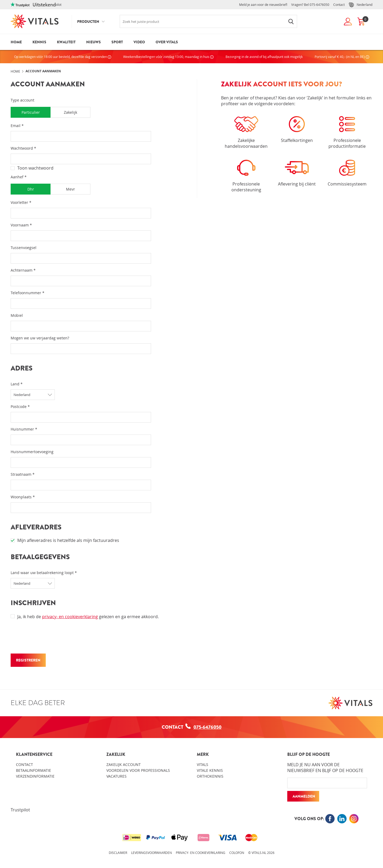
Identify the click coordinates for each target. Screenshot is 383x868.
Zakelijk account (124, 764)
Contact (339, 5)
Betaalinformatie (34, 770)
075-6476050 (319, 5)
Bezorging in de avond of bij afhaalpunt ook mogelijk (264, 57)
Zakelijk (70, 112)
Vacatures (116, 776)
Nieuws (93, 42)
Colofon (237, 853)
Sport (117, 42)
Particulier (31, 112)
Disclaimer (118, 853)
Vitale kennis (210, 770)
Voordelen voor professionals (138, 770)
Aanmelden (304, 796)
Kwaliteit (66, 42)
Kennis (39, 42)
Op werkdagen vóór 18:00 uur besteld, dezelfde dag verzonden (63, 57)
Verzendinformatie (35, 776)
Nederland (361, 5)
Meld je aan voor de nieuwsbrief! (263, 5)
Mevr (70, 189)
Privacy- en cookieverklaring (201, 853)
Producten (88, 22)
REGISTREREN (28, 660)
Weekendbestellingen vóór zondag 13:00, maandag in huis (168, 57)
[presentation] (51, 638)
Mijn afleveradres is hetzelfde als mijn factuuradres (65, 540)
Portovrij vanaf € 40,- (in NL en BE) (342, 57)
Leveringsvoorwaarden (151, 853)
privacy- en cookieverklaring (70, 617)
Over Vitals (167, 42)
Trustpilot (20, 810)
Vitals (203, 764)
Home (16, 42)
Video (139, 42)
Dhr (31, 189)
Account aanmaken (43, 71)
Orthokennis (210, 776)
